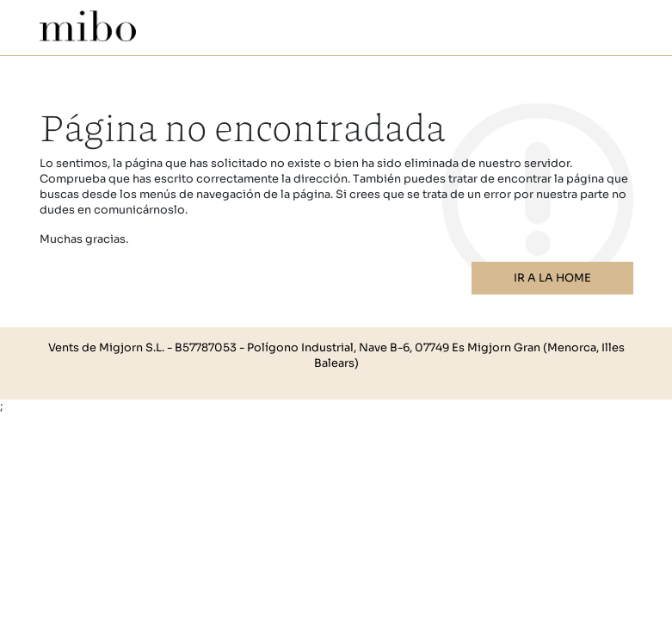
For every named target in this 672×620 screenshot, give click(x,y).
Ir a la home (552, 278)
